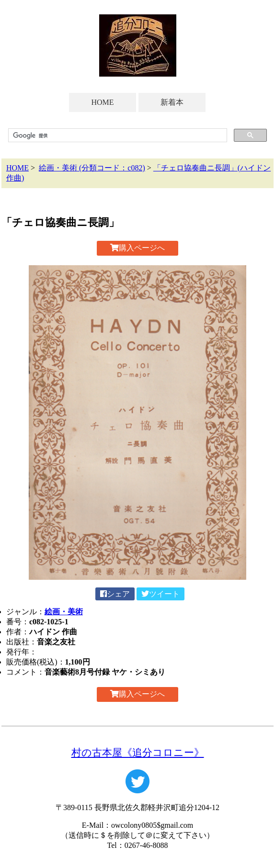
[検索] (117, 135)
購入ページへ (137, 248)
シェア (115, 594)
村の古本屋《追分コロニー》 (138, 752)
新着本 (172, 102)
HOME (102, 102)
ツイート (160, 594)
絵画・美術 (64, 612)
